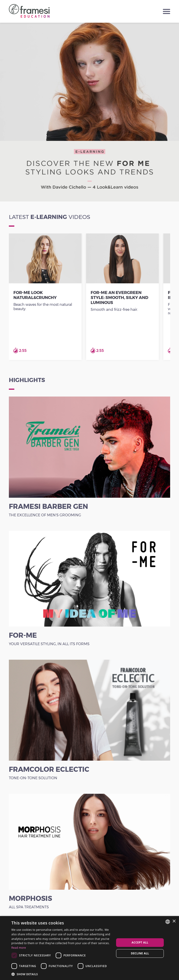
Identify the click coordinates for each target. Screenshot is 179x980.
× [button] (174, 921)
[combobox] (168, 922)
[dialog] (89, 948)
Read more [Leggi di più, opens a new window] (19, 948)
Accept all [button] (140, 942)
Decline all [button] (140, 953)
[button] (61, 974)
